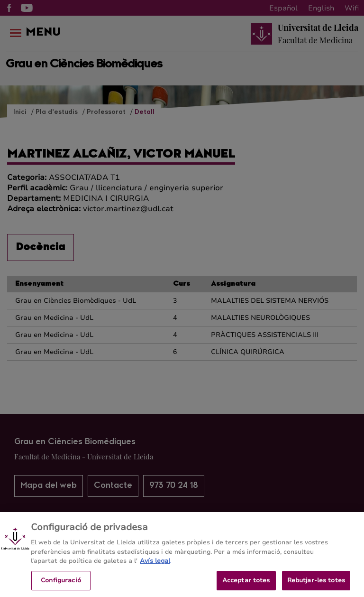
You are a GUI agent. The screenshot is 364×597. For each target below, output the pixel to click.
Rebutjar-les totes (316, 583)
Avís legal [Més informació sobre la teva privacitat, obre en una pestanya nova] (155, 564)
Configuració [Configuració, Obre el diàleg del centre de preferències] (61, 583)
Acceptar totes (246, 583)
